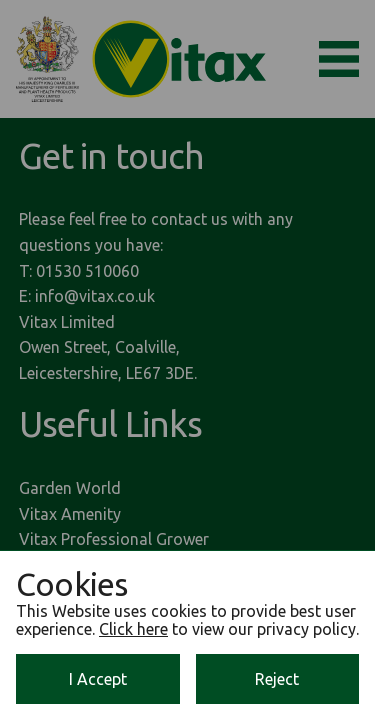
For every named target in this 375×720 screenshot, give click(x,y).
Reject (277, 679)
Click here (133, 629)
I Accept (98, 679)
